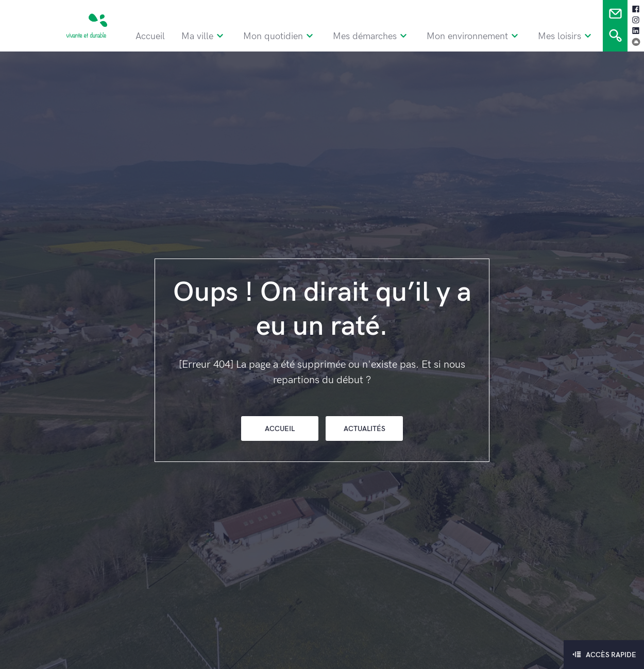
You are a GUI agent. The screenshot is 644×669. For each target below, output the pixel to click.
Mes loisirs (576, 34)
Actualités (365, 429)
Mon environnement (486, 34)
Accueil (155, 35)
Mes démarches (383, 34)
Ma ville (216, 34)
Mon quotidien (294, 34)
